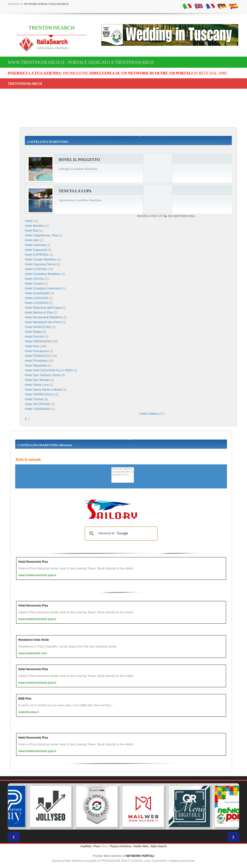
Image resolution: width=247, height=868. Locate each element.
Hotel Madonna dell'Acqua (43, 308)
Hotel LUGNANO (37, 303)
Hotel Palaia (33, 332)
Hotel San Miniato (37, 380)
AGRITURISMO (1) (123, 472)
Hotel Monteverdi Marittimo (44, 317)
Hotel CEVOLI (35, 279)
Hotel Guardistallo (37, 293)
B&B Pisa (25, 699)
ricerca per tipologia (123, 469)
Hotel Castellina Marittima (43, 274)
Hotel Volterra (149, 414)
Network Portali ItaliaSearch (46, 4)
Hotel (29, 221)
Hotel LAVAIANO (37, 298)
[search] (120, 534)
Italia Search (159, 846)
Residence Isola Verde (34, 640)
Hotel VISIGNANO (38, 409)
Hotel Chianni (34, 284)
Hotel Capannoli (36, 250)
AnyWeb (86, 846)
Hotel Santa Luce (37, 385)
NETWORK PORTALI (140, 856)
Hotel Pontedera (36, 361)
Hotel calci (32, 240)
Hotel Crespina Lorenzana (43, 288)
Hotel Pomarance (37, 351)
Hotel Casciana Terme (40, 264)
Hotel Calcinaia (35, 245)
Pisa (96, 846)
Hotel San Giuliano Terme (43, 375)
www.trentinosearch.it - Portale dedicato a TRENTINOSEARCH (81, 62)
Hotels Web (141, 846)
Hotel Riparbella (36, 365)
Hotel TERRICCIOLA (39, 394)
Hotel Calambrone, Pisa (41, 235)
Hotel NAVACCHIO (38, 327)
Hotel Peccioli (34, 337)
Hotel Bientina (35, 226)
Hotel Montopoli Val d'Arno (43, 322)
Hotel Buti (32, 230)
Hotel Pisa (32, 346)
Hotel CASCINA (36, 269)
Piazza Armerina (120, 846)
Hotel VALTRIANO (38, 404)
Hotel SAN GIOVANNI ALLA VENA (49, 370)
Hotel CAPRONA (37, 255)
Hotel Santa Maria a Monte (44, 390)
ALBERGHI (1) (123, 475)
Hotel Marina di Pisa (39, 312)
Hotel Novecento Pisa (33, 562)
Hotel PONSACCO (38, 356)
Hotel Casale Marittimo (41, 259)
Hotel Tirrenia (34, 399)
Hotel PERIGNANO (38, 341)
